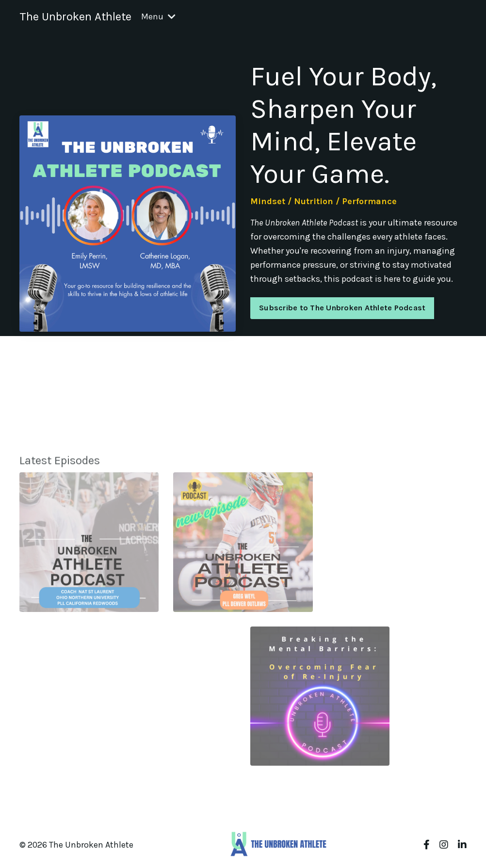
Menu (158, 16)
